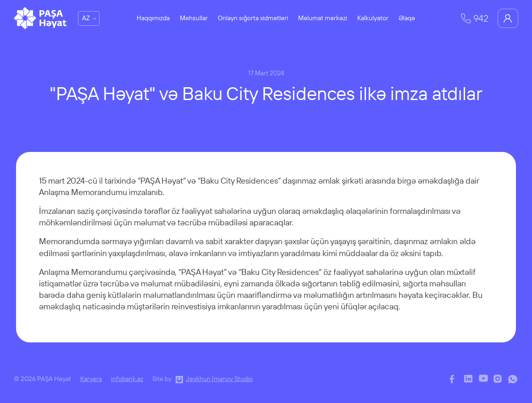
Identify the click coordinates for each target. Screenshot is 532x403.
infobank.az (127, 379)
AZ (86, 18)
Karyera (91, 379)
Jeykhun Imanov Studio (219, 379)
